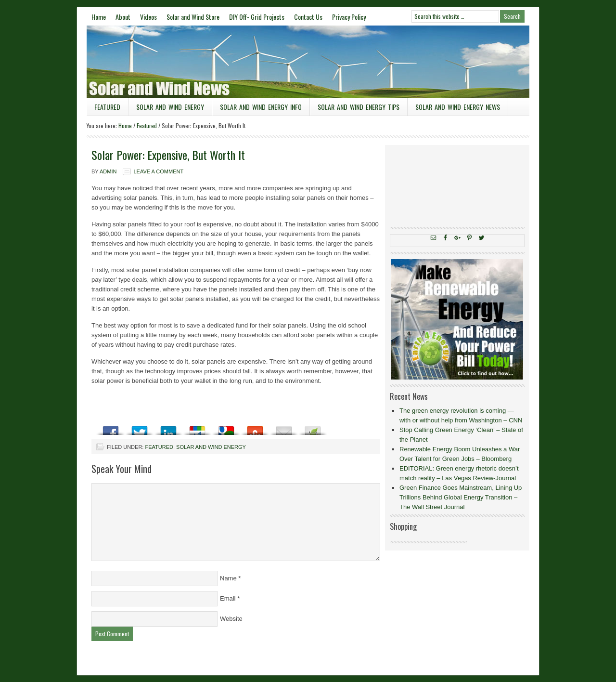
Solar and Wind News (308, 62)
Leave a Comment (158, 171)
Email (228, 598)
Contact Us (308, 17)
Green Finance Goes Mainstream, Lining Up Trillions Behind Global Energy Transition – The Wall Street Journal (461, 497)
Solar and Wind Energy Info (261, 107)
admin (108, 171)
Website (231, 619)
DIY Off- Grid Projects (257, 17)
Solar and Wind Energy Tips (359, 107)
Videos (148, 17)
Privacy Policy (349, 17)
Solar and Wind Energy (170, 107)
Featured (107, 107)
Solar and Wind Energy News (458, 107)
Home (99, 17)
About (123, 17)
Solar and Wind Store (193, 17)
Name (228, 578)
